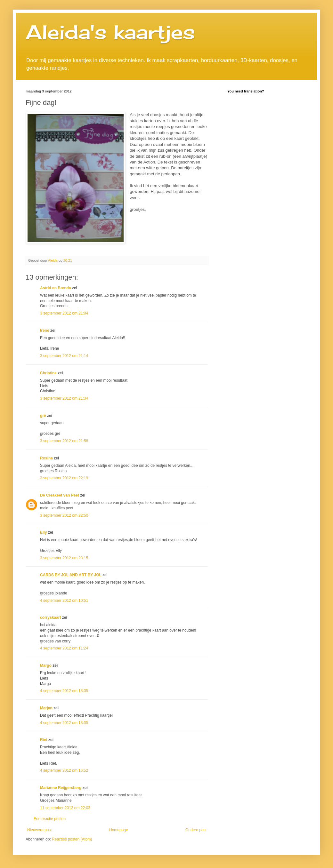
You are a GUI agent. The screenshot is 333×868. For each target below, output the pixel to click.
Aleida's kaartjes (110, 32)
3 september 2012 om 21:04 (64, 313)
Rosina (46, 458)
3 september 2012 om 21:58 (64, 441)
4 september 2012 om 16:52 (64, 770)
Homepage (119, 830)
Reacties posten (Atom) (72, 839)
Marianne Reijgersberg (61, 788)
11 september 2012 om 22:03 (65, 808)
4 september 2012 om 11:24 (64, 648)
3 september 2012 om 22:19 (64, 478)
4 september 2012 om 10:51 (64, 601)
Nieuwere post (40, 830)
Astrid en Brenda (56, 288)
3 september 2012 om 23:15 (64, 558)
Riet (44, 740)
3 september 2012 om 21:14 (64, 356)
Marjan (47, 708)
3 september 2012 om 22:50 (64, 515)
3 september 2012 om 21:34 (64, 398)
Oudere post (196, 830)
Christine (48, 373)
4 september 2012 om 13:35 (64, 723)
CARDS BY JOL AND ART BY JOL (71, 575)
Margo (46, 665)
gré (43, 416)
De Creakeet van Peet (60, 495)
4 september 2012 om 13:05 (64, 691)
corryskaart (50, 617)
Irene (45, 330)
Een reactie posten (50, 819)
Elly (43, 532)
